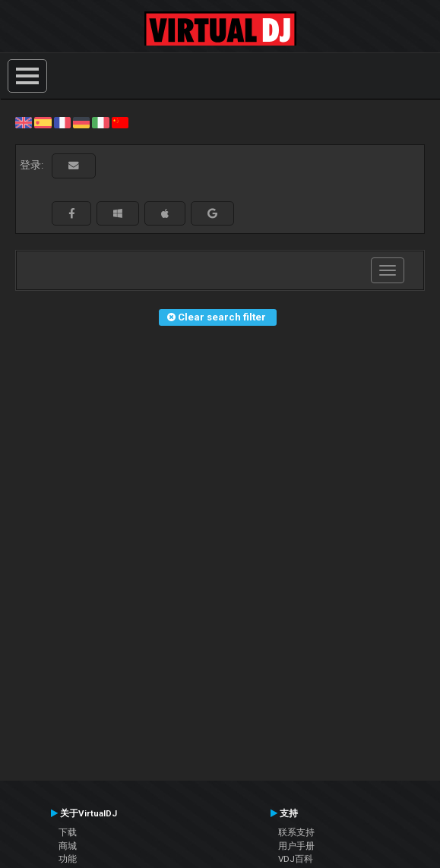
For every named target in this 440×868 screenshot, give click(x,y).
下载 (68, 832)
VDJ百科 (296, 859)
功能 (68, 859)
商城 (68, 846)
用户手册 (296, 846)
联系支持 (296, 832)
